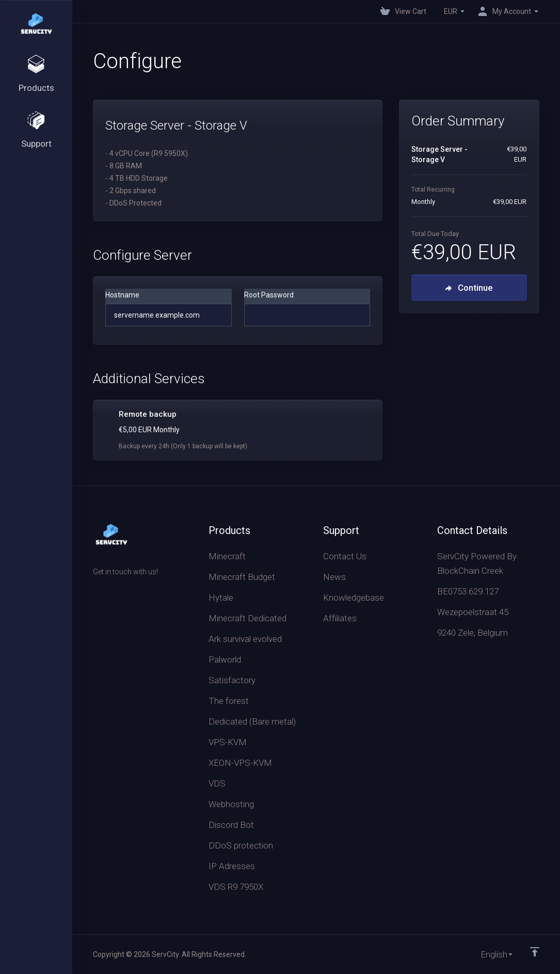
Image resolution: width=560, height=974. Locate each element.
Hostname (122, 295)
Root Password (269, 295)
